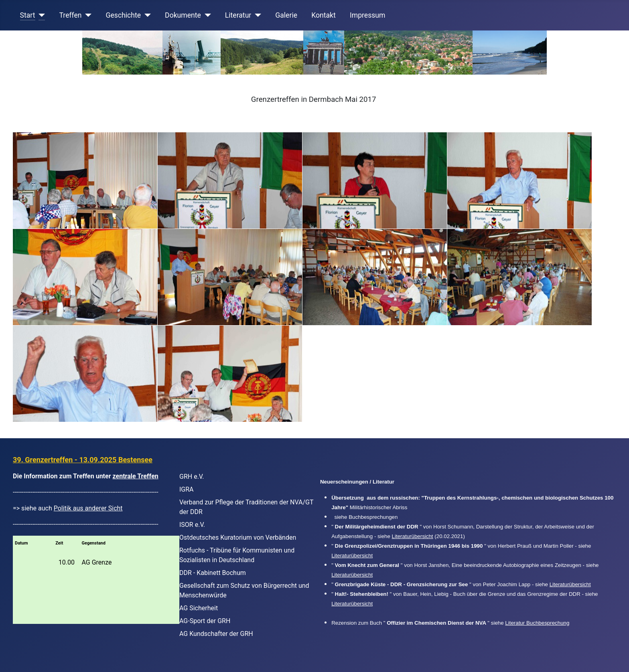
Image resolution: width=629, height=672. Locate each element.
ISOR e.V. (192, 525)
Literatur (238, 15)
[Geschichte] (146, 15)
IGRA (187, 489)
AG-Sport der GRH (205, 621)
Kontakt (324, 15)
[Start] (40, 15)
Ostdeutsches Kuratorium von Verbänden (238, 537)
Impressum (368, 15)
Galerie (286, 15)
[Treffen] (87, 15)
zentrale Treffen (136, 476)
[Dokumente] (206, 15)
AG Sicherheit (199, 608)
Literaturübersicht (413, 536)
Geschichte (124, 15)
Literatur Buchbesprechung (537, 623)
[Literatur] (256, 15)
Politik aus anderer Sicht (88, 508)
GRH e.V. (192, 477)
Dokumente (183, 15)
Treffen (71, 15)
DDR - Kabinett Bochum (213, 573)
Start (28, 15)
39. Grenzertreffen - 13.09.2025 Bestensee (83, 460)
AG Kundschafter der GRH (216, 634)
